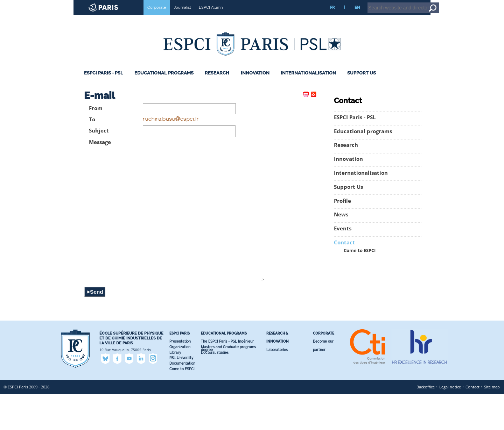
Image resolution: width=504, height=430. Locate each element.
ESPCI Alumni (211, 17)
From (96, 118)
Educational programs (164, 83)
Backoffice (426, 423)
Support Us (362, 83)
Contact (344, 252)
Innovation (255, 83)
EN (357, 17)
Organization (180, 383)
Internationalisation (308, 83)
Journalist (183, 17)
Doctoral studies (215, 389)
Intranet (442, 3)
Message (100, 152)
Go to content (480, 3)
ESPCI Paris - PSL (104, 83)
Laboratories (277, 386)
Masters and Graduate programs (228, 383)
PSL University (181, 394)
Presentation (180, 377)
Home (460, 3)
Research (217, 83)
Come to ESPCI (360, 260)
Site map (492, 423)
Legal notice (450, 423)
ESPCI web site (23, 5)
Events (343, 238)
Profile (342, 211)
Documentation (182, 399)
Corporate (157, 17)
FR (332, 17)
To (92, 129)
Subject (99, 140)
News (341, 224)
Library (175, 389)
